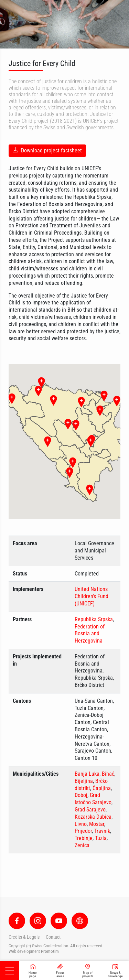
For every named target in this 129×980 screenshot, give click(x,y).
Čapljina (102, 788)
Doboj (81, 795)
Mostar (97, 824)
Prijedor (83, 831)
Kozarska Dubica (93, 817)
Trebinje (84, 838)
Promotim (50, 951)
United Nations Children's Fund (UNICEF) (92, 596)
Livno (81, 824)
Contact (53, 937)
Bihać (108, 774)
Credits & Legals (24, 937)
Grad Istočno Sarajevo (93, 799)
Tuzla (101, 838)
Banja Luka (87, 774)
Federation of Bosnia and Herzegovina (90, 634)
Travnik (102, 831)
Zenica (82, 845)
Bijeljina (84, 781)
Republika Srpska (94, 619)
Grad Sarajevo (90, 810)
